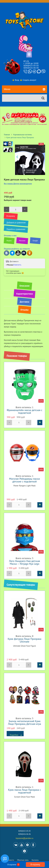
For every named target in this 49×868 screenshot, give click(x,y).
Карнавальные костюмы (23, 135)
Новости (11, 860)
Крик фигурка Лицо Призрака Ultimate (24, 640)
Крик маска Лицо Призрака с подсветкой (24, 791)
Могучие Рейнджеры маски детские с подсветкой (24, 480)
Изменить (17, 265)
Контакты (35, 860)
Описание (24, 286)
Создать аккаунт (28, 80)
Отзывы (25, 310)
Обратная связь (23, 860)
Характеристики (24, 294)
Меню (24, 89)
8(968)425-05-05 (31, 66)
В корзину (35, 864)
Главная (7, 135)
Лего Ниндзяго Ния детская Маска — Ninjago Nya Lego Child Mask (24, 564)
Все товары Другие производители (18, 184)
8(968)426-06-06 (31, 68)
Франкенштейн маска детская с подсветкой (25, 411)
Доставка (24, 302)
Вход (16, 80)
